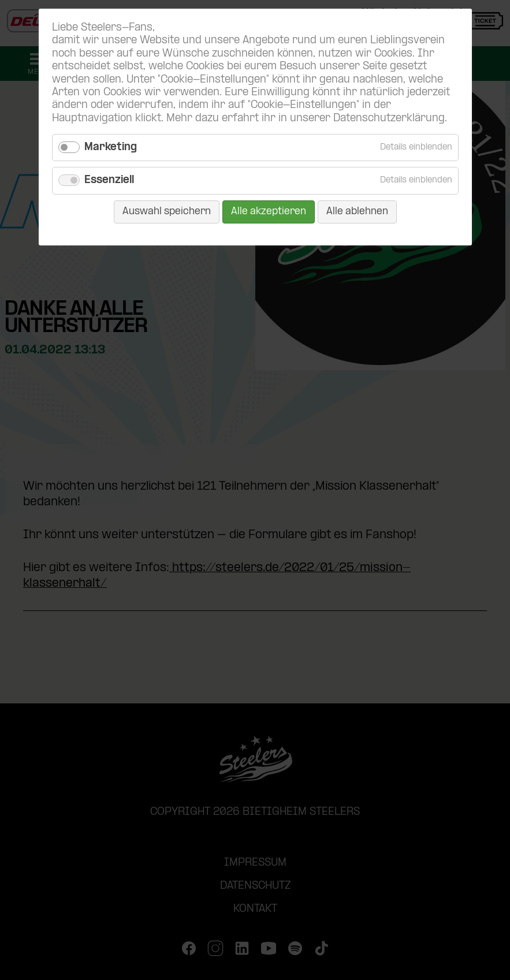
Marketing (111, 148)
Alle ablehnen (357, 212)
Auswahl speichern (167, 212)
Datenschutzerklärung (389, 119)
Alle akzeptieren (269, 212)
